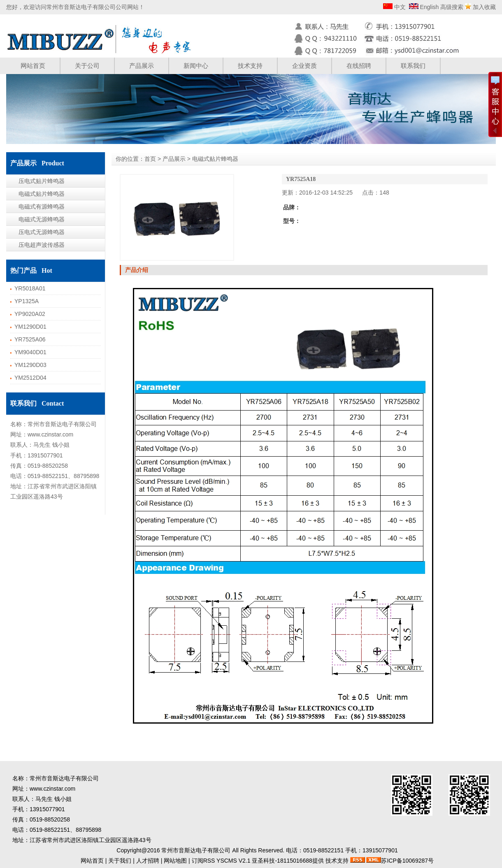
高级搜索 (452, 7)
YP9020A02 (30, 314)
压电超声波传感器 (42, 245)
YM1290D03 (30, 365)
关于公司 (87, 66)
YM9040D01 (30, 352)
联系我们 (413, 66)
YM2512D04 (30, 378)
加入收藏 (484, 7)
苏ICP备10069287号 (407, 861)
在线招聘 (359, 66)
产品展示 (142, 66)
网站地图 (175, 861)
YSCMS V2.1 (233, 861)
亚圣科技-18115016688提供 (288, 861)
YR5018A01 (30, 288)
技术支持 (250, 66)
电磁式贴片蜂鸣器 (42, 194)
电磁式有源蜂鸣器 (42, 207)
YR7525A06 (30, 339)
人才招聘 (148, 861)
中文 (399, 7)
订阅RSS (203, 861)
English (429, 7)
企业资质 (304, 66)
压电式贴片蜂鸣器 (42, 181)
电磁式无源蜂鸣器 (42, 219)
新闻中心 (196, 66)
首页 (150, 159)
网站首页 (33, 66)
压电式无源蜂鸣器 (42, 232)
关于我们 (120, 861)
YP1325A (27, 301)
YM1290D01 (30, 327)
